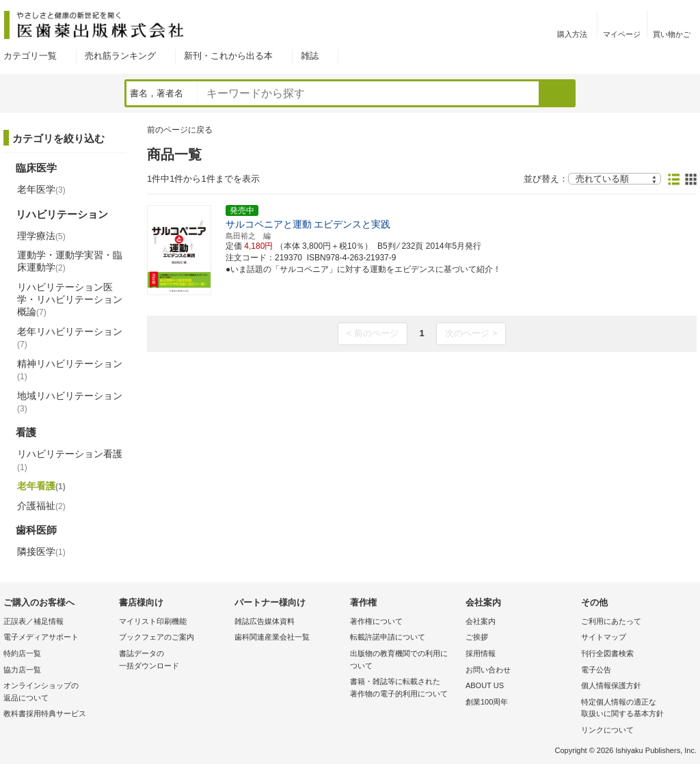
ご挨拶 (477, 637)
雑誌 (310, 56)
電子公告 (596, 670)
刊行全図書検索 (607, 653)
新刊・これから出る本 (228, 56)
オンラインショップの (58, 693)
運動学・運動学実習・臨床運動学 (70, 261)
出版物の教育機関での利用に (404, 660)
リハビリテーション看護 (70, 460)
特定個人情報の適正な (635, 709)
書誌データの (173, 660)
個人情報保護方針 (611, 685)
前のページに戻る (180, 130)
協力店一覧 (22, 670)
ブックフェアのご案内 (157, 637)
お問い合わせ (488, 670)
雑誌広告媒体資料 (265, 621)
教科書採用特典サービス (45, 713)
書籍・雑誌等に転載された (404, 688)
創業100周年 (487, 702)
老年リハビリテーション (70, 338)
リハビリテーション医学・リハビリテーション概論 (70, 299)
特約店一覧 (22, 653)
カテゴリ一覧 (30, 56)
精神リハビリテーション (70, 370)
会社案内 (481, 621)
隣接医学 (41, 551)
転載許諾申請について (388, 637)
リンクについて (607, 730)
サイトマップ (604, 637)
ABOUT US (485, 685)
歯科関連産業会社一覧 (272, 637)
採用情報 (481, 653)
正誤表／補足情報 (33, 621)
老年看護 (41, 486)
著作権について (376, 621)
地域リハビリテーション (70, 402)
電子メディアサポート (41, 637)
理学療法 (41, 236)
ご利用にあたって (611, 621)
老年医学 (41, 189)
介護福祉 (41, 506)
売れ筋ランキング (120, 56)
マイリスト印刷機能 (153, 621)
